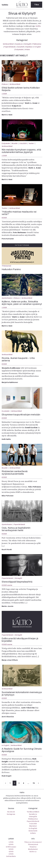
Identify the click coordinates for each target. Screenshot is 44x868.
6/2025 (4, 218)
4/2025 (11, 851)
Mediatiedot (33, 849)
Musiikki (15, 143)
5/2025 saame (7, 585)
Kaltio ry (33, 851)
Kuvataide (5, 411)
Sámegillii (27, 44)
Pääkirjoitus (37, 44)
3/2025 (11, 854)
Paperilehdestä (10, 47)
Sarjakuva (19, 44)
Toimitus (33, 847)
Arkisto (27, 50)
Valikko (5, 5)
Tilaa (36, 5)
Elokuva (5, 84)
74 (34, 783)
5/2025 (11, 849)
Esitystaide (19, 50)
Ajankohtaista (7, 298)
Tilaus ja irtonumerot (33, 842)
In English (37, 47)
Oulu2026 (20, 47)
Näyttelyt (29, 47)
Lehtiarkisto (11, 856)
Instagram (11, 814)
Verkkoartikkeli (8, 44)
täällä (38, 26)
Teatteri (31, 143)
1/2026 (4, 94)
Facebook (11, 812)
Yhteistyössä (6, 266)
